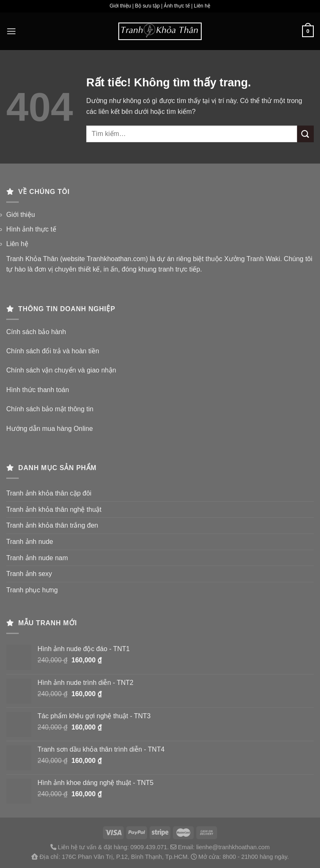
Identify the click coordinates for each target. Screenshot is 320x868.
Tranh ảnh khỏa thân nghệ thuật (54, 509)
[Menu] (11, 31)
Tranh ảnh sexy (29, 574)
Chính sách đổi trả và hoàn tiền (53, 351)
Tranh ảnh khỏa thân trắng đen (52, 525)
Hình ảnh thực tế (31, 229)
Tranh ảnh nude (30, 542)
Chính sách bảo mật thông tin (50, 409)
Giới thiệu (21, 215)
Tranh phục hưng (32, 590)
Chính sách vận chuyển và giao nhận (61, 370)
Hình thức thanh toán (38, 390)
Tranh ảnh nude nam (37, 558)
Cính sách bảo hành (36, 332)
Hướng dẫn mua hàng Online (50, 429)
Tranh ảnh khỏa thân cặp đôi (49, 493)
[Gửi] (305, 134)
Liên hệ (17, 244)
